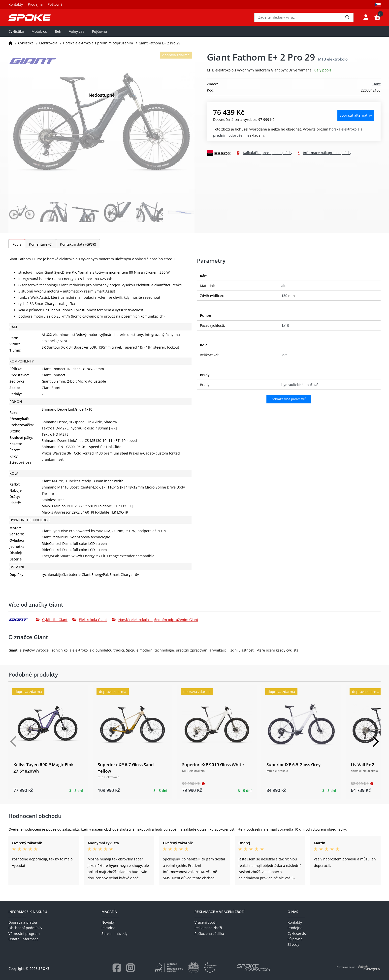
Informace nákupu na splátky (327, 158)
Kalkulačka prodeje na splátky (268, 158)
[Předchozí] (13, 747)
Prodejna (35, 4)
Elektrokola (48, 48)
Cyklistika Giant (52, 625)
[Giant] (22, 625)
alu (284, 291)
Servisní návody (114, 933)
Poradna (108, 928)
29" (284, 360)
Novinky (108, 922)
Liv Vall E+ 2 (363, 770)
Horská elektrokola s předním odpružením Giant (155, 625)
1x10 (285, 330)
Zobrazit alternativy (356, 120)
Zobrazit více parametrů (289, 404)
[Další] (376, 747)
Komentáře (41, 249)
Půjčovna (99, 36)
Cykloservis (297, 933)
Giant (376, 89)
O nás (293, 912)
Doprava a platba (23, 922)
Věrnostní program (24, 933)
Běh (58, 36)
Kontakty (16, 4)
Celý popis (323, 75)
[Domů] (10, 48)
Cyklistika (16, 36)
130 (284, 301)
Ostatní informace (23, 939)
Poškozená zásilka (209, 933)
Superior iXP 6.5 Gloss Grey (293, 770)
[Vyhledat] (347, 20)
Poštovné (55, 4)
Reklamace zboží (208, 928)
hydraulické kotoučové (300, 390)
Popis (17, 249)
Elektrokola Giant (90, 625)
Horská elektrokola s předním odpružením (98, 48)
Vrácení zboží (206, 922)
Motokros (39, 36)
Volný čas (77, 36)
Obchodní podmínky (25, 928)
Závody (293, 944)
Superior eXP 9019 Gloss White (213, 770)
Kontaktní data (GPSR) (78, 249)
